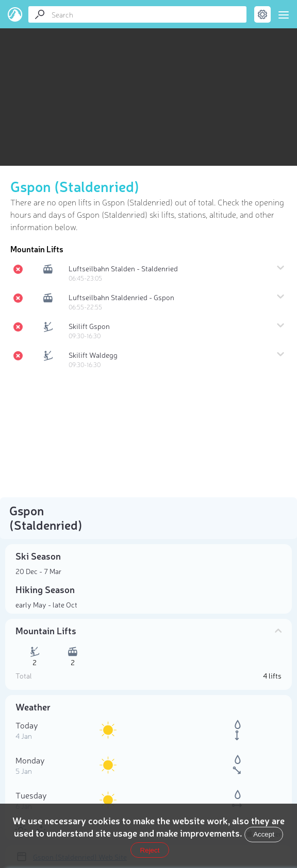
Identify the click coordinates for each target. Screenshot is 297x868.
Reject (150, 850)
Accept (264, 834)
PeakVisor (15, 14)
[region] (148, 83)
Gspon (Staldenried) (75, 186)
